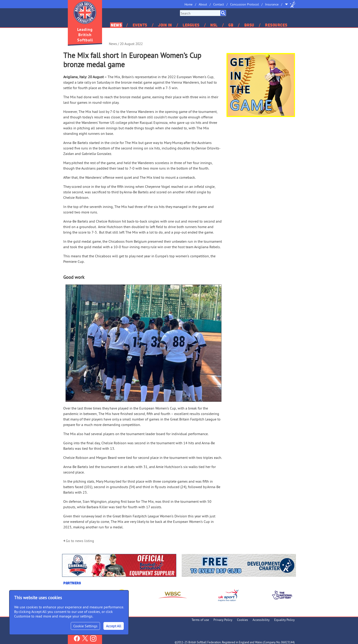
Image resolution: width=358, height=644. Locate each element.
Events (140, 25)
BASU (249, 25)
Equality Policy (284, 620)
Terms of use (200, 620)
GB (231, 25)
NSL (214, 25)
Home (188, 4)
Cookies (242, 620)
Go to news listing (79, 541)
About (203, 4)
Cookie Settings (85, 626)
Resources (276, 25)
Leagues (191, 25)
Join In (165, 25)
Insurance (272, 4)
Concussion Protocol (245, 4)
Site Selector (290, 4)
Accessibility (261, 620)
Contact (219, 4)
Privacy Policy (223, 620)
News (116, 25)
